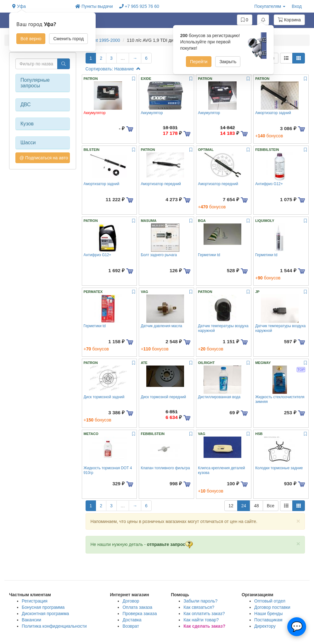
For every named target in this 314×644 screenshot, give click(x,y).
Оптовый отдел (270, 601)
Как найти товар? (201, 620)
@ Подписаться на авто (44, 158)
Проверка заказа (140, 614)
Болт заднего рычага (159, 255)
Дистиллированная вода (219, 397)
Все (271, 506)
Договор (131, 601)
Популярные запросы (35, 83)
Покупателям (270, 6)
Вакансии (31, 620)
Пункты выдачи (94, 6)
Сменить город (68, 39)
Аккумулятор (152, 113)
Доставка (132, 620)
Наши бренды (268, 614)
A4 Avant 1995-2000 (100, 40)
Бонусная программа (43, 607)
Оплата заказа (137, 607)
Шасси (28, 143)
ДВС (26, 105)
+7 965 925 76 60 (139, 6)
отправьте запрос (170, 544)
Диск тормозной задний (104, 397)
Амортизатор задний (273, 113)
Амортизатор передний (161, 184)
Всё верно (31, 39)
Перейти (199, 62)
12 (231, 506)
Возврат (131, 626)
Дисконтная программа (45, 614)
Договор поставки (272, 607)
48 (256, 506)
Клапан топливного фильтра (165, 468)
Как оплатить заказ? (204, 614)
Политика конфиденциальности (54, 626)
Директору (265, 626)
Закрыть (228, 62)
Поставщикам (268, 620)
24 (244, 506)
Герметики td (209, 255)
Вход (297, 6)
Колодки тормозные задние (279, 468)
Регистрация (35, 601)
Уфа (19, 6)
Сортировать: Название (113, 69)
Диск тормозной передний (163, 397)
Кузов (27, 124)
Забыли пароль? (200, 601)
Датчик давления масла (161, 326)
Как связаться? (199, 607)
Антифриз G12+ (269, 184)
